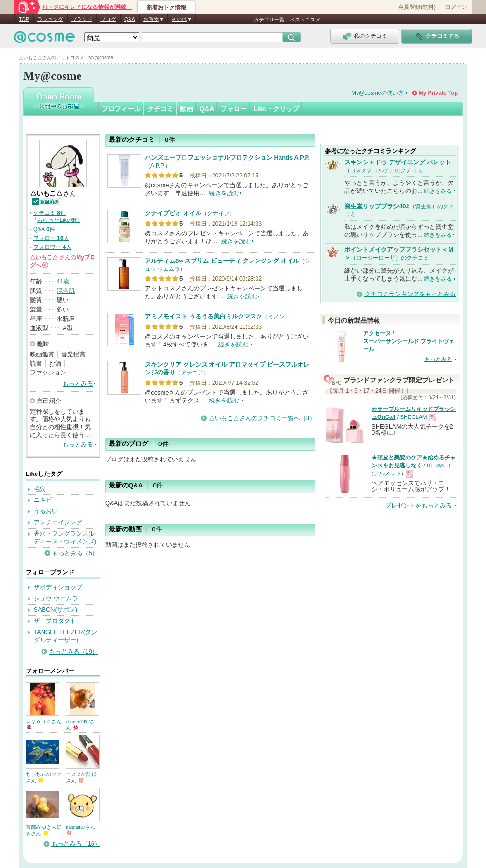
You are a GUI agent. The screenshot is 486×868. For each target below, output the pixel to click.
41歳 (63, 281)
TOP (24, 19)
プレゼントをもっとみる (418, 505)
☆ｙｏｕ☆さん (44, 724)
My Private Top (438, 93)
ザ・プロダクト (55, 621)
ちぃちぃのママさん (44, 777)
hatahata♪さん (81, 829)
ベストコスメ (305, 20)
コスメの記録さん (81, 777)
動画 (186, 109)
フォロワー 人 (52, 247)
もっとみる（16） (76, 843)
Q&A (130, 19)
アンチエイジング (58, 522)
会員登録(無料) (417, 7)
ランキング (50, 19)
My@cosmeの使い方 (378, 93)
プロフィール (121, 109)
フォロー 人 (51, 238)
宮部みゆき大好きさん (44, 830)
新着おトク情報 (166, 7)
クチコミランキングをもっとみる (410, 294)
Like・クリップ (276, 109)
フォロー (234, 109)
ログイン (456, 7)
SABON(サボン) (55, 610)
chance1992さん (81, 725)
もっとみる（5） (75, 553)
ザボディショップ (58, 587)
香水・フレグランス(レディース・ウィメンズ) (65, 537)
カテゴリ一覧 (269, 20)
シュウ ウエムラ (56, 598)
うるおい (46, 511)
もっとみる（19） (74, 652)
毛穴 (40, 489)
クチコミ (160, 109)
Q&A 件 (44, 229)
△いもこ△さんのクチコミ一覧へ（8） (262, 418)
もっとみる (78, 384)
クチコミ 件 (50, 213)
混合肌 (66, 291)
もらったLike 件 (58, 220)
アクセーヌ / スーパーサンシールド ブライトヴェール (409, 341)
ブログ (108, 19)
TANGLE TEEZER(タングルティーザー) (65, 636)
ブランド (82, 19)
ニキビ (43, 500)
